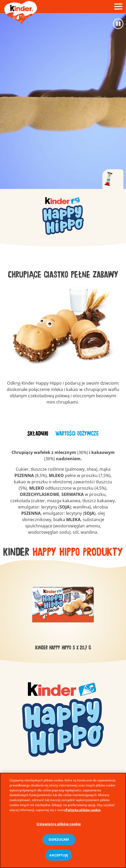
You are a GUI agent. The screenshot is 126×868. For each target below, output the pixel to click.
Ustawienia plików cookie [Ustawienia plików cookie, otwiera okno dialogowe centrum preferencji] (59, 827)
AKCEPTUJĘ (59, 858)
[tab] (113, 179)
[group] (63, 215)
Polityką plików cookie (83, 813)
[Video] (63, 101)
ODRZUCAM (59, 842)
